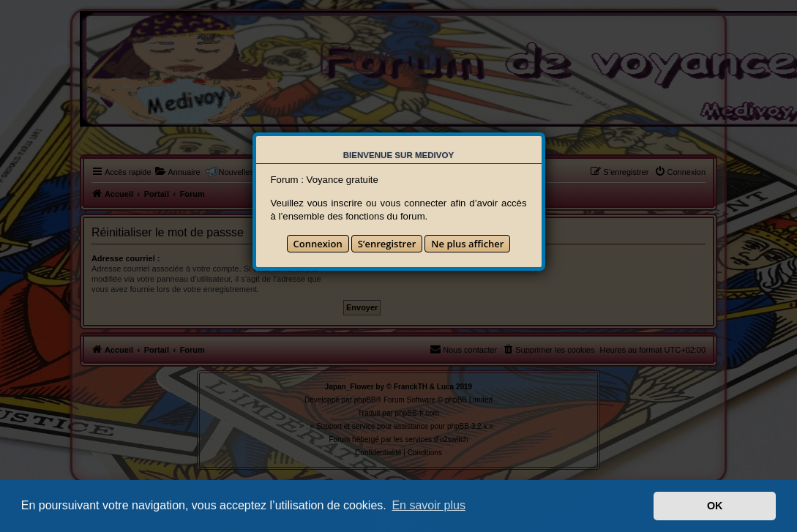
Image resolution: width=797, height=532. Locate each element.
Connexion (318, 244)
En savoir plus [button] (429, 505)
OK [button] (715, 506)
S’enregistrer (387, 244)
